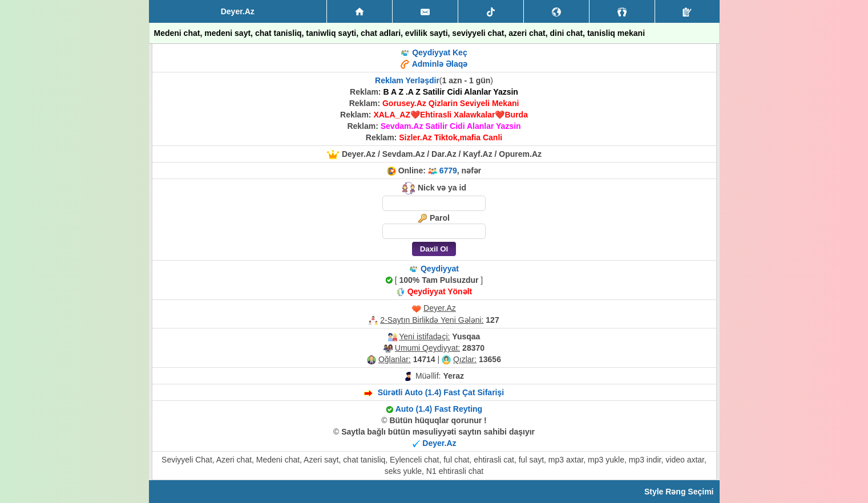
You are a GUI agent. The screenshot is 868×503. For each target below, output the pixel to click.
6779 (448, 171)
